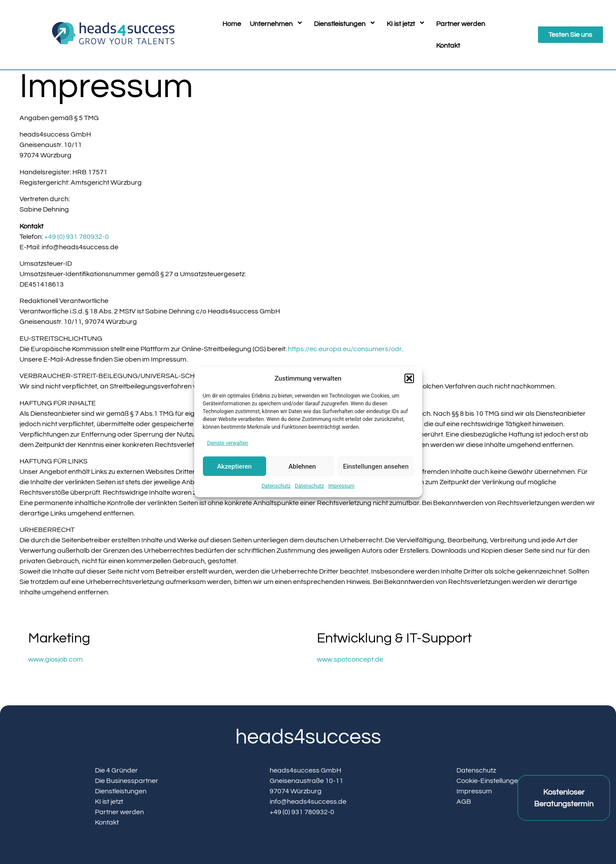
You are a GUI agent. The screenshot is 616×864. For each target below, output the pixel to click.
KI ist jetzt (407, 24)
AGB (464, 802)
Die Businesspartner (127, 781)
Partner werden (461, 24)
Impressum (341, 486)
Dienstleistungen (346, 24)
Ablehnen (302, 466)
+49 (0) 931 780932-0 (77, 237)
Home (232, 24)
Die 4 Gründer (116, 770)
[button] (409, 378)
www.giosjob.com (55, 659)
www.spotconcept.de (350, 659)
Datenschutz (276, 486)
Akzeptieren (235, 466)
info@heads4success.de (308, 802)
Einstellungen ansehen (376, 466)
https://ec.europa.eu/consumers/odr (345, 349)
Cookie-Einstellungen (489, 781)
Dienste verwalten (228, 443)
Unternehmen (277, 24)
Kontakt (448, 46)
